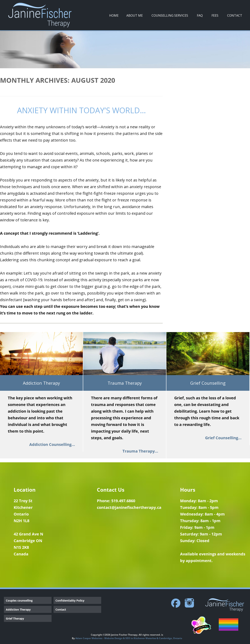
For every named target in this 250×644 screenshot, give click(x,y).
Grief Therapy (15, 618)
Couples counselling (19, 600)
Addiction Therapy (18, 609)
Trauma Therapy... (140, 451)
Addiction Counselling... (52, 444)
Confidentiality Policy (70, 600)
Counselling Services (170, 15)
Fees (215, 15)
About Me (135, 15)
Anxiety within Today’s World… (81, 110)
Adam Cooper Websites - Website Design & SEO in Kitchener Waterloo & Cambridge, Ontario (129, 638)
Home (114, 15)
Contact (235, 15)
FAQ (200, 15)
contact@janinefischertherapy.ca (129, 507)
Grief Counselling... (223, 438)
